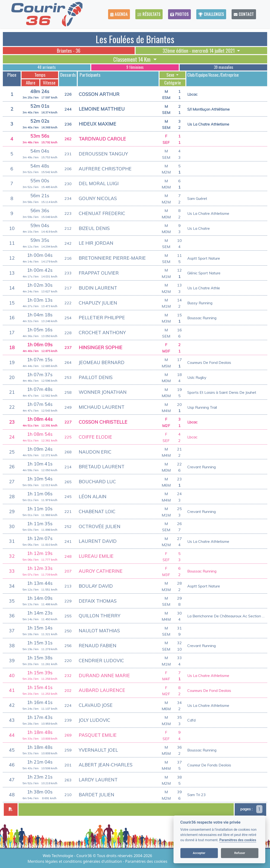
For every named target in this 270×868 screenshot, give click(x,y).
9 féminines (135, 67)
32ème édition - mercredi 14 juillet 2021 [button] (199, 51)
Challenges (211, 14)
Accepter (199, 853)
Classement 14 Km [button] (133, 59)
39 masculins (224, 67)
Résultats (149, 14)
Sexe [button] (171, 75)
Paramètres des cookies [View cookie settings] (146, 861)
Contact (244, 14)
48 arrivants (47, 67)
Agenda (119, 14)
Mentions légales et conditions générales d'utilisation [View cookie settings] (75, 861)
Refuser (240, 853)
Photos (179, 14)
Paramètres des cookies (238, 840)
